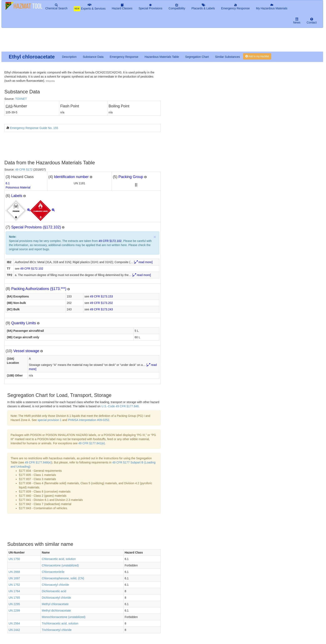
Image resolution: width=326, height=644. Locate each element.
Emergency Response (124, 57)
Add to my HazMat (257, 56)
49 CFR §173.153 (101, 296)
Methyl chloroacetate (55, 604)
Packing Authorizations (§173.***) (39, 289)
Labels (17, 196)
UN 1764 (14, 591)
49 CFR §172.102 (110, 241)
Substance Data (93, 57)
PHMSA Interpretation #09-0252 (89, 420)
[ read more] (143, 262)
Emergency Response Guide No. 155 (34, 128)
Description (69, 57)
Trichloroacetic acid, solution (60, 623)
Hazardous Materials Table (162, 57)
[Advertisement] (102, 41)
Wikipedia (50, 81)
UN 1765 (14, 598)
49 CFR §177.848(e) (38, 462)
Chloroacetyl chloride (55, 585)
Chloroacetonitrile (53, 572)
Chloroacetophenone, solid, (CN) (63, 578)
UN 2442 (14, 630)
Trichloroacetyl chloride (57, 630)
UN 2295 (14, 604)
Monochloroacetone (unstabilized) (64, 617)
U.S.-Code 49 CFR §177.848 (120, 406)
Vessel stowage (26, 351)
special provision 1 (50, 420)
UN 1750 (14, 559)
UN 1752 (14, 585)
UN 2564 (14, 623)
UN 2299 (14, 611)
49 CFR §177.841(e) (92, 443)
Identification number (71, 177)
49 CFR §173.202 (101, 303)
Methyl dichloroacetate (56, 611)
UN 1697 (14, 578)
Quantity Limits (24, 323)
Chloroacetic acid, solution (59, 559)
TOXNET (21, 99)
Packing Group (131, 177)
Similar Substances (228, 57)
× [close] (155, 237)
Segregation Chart (197, 57)
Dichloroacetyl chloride (56, 598)
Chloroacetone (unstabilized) (60, 565)
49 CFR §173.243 (101, 309)
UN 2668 (14, 572)
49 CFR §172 (24, 170)
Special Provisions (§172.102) (36, 227)
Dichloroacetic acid (54, 591)
